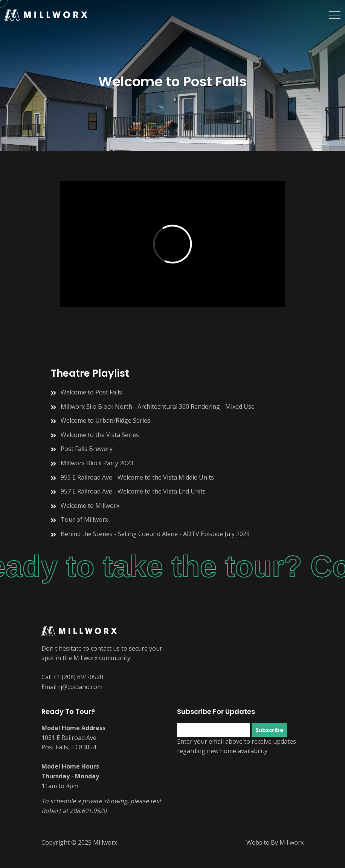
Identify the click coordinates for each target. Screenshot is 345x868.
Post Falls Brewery (87, 449)
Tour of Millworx (84, 520)
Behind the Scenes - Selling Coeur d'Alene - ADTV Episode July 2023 (155, 534)
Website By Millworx (275, 842)
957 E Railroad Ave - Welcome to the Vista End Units (133, 491)
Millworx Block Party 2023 (97, 463)
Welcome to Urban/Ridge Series (105, 420)
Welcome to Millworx (90, 506)
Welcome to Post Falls (91, 392)
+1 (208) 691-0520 (78, 677)
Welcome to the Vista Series (100, 435)
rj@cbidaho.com (80, 687)
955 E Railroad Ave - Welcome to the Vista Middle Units (137, 477)
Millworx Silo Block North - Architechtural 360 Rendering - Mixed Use (158, 406)
